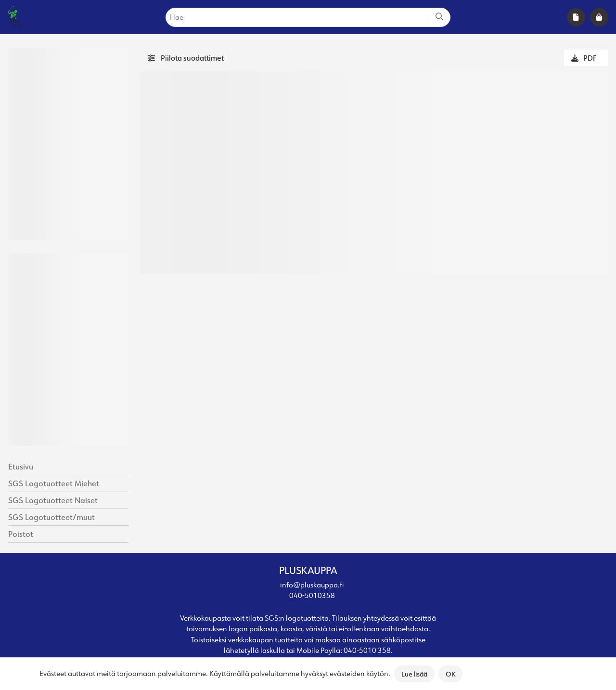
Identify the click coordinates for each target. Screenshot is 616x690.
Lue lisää (414, 674)
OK (450, 674)
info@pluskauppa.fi (312, 585)
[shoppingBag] (599, 17)
